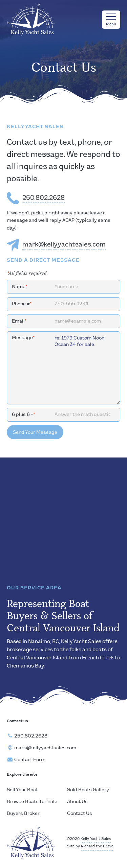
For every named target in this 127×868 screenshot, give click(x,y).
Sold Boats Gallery (88, 790)
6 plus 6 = (23, 415)
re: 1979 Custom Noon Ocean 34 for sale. (63, 368)
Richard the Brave (97, 846)
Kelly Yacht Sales (96, 839)
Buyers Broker (23, 814)
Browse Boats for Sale (32, 802)
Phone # (22, 304)
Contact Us (80, 814)
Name (19, 287)
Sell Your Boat (22, 790)
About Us (77, 802)
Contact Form (30, 760)
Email (19, 321)
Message (23, 338)
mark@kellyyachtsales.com (64, 245)
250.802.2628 (44, 198)
